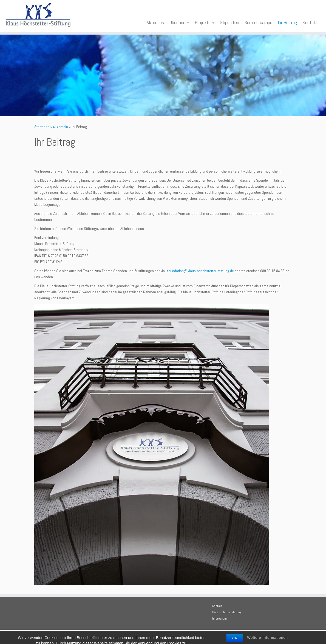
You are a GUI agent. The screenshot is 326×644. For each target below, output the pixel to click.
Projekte (205, 23)
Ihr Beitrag (287, 23)
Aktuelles (155, 23)
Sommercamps (258, 23)
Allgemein (60, 127)
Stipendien (229, 23)
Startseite (42, 127)
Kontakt (310, 23)
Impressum (219, 618)
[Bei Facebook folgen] (46, 636)
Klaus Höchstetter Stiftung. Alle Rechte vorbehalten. (175, 635)
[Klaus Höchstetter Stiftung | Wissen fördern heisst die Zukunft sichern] (38, 15)
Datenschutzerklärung (227, 612)
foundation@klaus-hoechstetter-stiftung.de (201, 271)
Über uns (179, 23)
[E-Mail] (38, 636)
